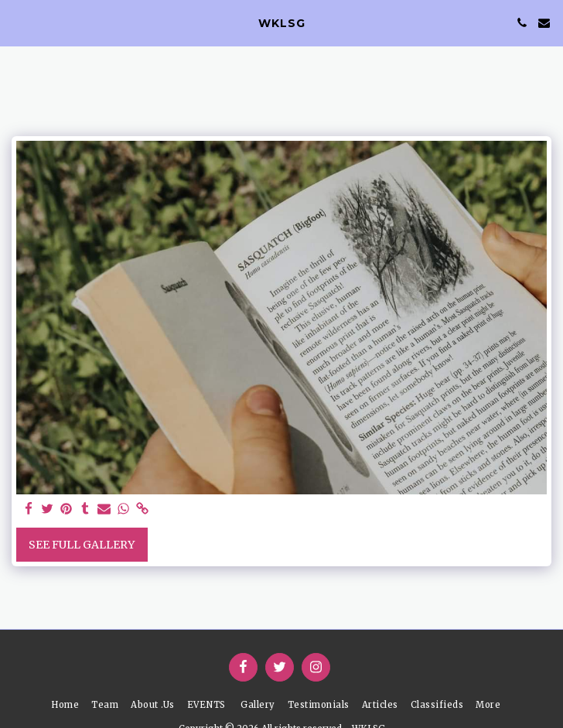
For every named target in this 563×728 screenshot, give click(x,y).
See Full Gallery (82, 545)
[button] (17, 22)
